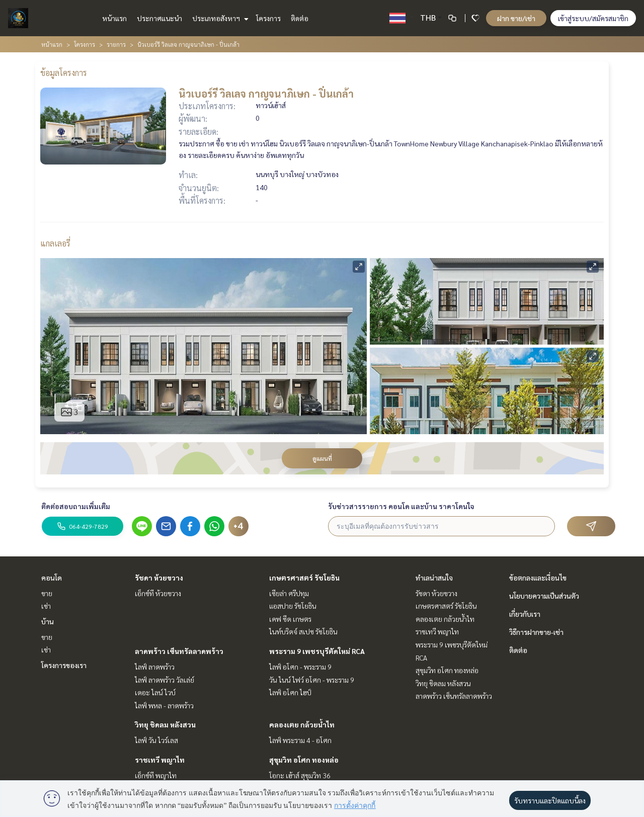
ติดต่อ (300, 18)
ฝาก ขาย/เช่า (516, 18)
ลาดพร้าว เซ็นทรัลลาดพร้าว (179, 651)
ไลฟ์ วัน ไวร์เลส (156, 740)
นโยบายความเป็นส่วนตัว (544, 596)
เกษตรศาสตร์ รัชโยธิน (304, 578)
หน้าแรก (114, 18)
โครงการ (268, 18)
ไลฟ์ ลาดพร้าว (155, 667)
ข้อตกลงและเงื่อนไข (538, 578)
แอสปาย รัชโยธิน (293, 606)
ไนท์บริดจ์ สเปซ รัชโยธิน (303, 631)
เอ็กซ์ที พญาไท (156, 775)
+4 (238, 526)
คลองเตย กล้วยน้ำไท (302, 724)
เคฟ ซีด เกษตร (290, 619)
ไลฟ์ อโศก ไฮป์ (290, 692)
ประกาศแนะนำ (159, 18)
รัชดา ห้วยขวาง (159, 578)
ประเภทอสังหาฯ (219, 18)
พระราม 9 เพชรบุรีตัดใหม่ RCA (317, 651)
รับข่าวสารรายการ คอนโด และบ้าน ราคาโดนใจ (401, 506)
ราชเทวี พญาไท (160, 760)
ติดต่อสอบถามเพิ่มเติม (76, 506)
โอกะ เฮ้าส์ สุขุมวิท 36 (300, 775)
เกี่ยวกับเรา (525, 614)
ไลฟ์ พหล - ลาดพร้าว (164, 705)
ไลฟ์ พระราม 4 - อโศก (300, 740)
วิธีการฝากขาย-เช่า (536, 632)
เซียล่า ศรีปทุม (289, 593)
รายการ (116, 44)
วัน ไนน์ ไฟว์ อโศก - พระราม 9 (312, 680)
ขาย (47, 593)
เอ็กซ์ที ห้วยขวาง (158, 593)
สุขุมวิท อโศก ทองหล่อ (304, 760)
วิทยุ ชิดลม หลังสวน (165, 724)
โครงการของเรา (64, 665)
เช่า (46, 606)
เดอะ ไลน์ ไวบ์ (155, 692)
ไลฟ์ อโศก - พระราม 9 (300, 667)
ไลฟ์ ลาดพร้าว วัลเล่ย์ (165, 680)
